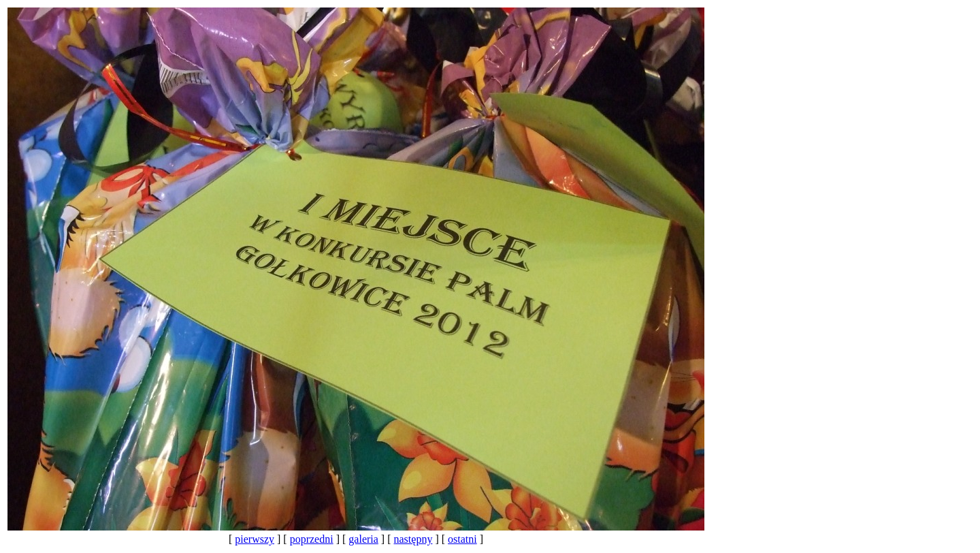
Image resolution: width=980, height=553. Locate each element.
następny (413, 539)
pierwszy (255, 539)
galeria (363, 539)
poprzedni (312, 539)
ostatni (462, 539)
